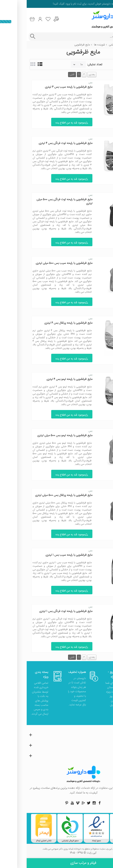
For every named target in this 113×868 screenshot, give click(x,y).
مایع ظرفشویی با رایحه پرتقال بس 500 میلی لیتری (37, 495)
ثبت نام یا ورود (46, 4)
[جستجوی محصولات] (60, 37)
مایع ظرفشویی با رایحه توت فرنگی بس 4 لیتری (39, 143)
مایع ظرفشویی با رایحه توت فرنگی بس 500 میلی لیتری (38, 201)
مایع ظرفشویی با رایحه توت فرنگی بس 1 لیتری (39, 611)
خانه (108, 45)
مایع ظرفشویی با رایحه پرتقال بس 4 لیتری (42, 323)
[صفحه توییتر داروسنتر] (62, 803)
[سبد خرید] (5, 19)
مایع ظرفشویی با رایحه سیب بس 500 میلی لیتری (37, 263)
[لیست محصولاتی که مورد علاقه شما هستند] (21, 19)
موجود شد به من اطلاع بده (45, 123)
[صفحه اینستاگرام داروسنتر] (67, 803)
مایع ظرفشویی (56, 45)
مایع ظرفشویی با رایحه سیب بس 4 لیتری (42, 87)
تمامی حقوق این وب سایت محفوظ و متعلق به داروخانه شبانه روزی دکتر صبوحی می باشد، (56, 849)
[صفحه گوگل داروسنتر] (56, 803)
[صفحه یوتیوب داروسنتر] (46, 803)
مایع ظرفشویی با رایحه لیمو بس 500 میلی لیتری (38, 435)
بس (64, 83)
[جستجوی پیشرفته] (6, 37)
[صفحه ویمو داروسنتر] (51, 803)
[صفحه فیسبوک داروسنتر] (73, 803)
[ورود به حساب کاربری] (13, 19)
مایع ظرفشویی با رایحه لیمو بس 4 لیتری (43, 379)
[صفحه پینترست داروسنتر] (40, 803)
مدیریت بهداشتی (91, 45)
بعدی (65, 75)
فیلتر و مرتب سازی (56, 863)
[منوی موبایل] (108, 19)
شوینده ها (73, 45)
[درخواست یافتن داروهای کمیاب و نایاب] (30, 19)
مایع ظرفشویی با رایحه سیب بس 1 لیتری (42, 555)
